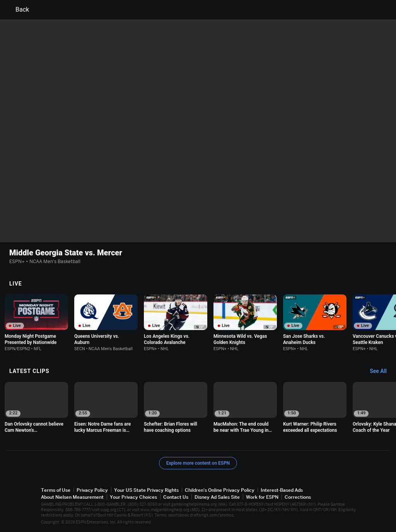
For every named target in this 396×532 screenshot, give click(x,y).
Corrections (298, 497)
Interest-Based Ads (282, 490)
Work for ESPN (262, 497)
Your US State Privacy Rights (146, 490)
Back (18, 10)
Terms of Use (56, 490)
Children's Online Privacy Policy (220, 490)
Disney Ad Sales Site (217, 497)
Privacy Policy (92, 490)
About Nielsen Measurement (72, 497)
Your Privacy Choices (133, 497)
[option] (36, 323)
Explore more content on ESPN (198, 463)
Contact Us (176, 497)
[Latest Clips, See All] (382, 371)
